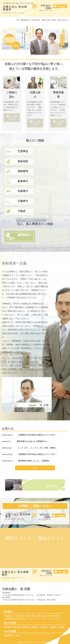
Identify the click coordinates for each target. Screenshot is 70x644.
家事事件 (35, 627)
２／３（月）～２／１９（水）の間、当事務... (37, 448)
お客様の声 (9, 619)
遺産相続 (17, 627)
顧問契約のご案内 (12, 636)
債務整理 (26, 627)
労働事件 (53, 627)
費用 (54, 20)
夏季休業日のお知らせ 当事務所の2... (32, 441)
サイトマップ (34, 619)
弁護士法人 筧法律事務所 (16, 10)
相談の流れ (46, 20)
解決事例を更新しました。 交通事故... (34, 461)
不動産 (61, 627)
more (35, 468)
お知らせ (46, 616)
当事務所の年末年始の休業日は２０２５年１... (38, 435)
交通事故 (8, 627)
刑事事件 (44, 627)
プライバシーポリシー (51, 619)
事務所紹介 (25, 20)
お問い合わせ (63, 20)
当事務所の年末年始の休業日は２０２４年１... (38, 454)
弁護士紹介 (36, 20)
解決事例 (55, 616)
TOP (18, 20)
